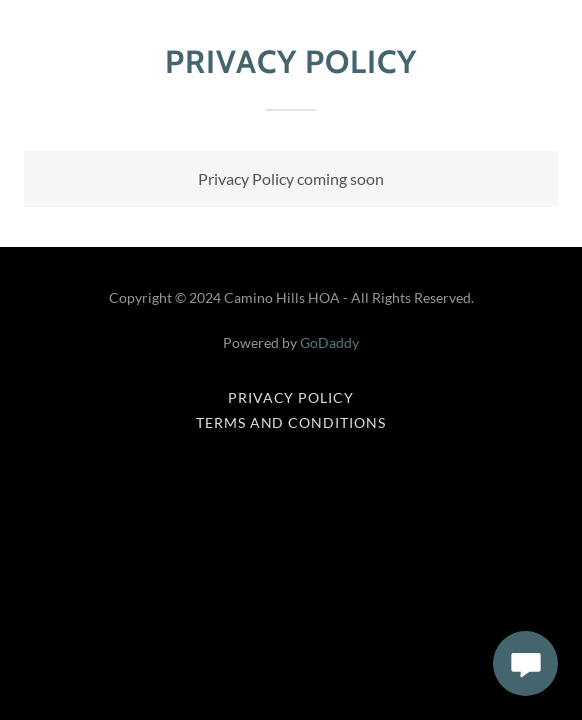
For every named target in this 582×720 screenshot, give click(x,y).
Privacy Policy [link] (291, 397)
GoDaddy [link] (329, 342)
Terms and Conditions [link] (291, 422)
